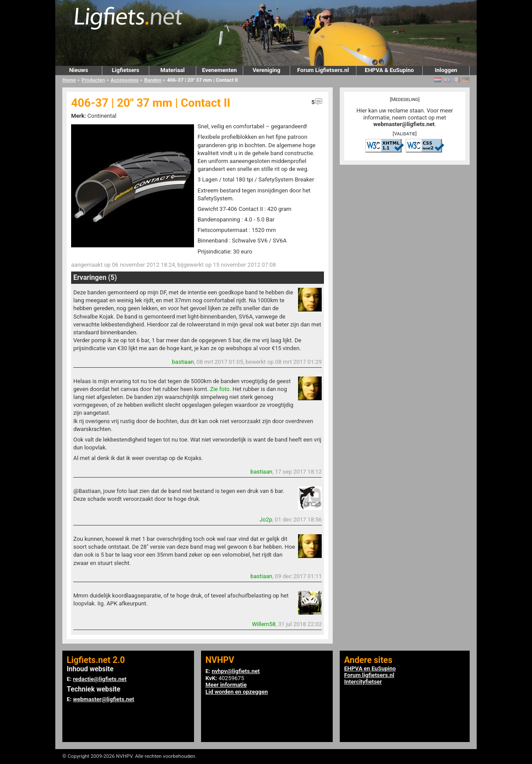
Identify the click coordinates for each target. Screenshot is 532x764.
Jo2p (266, 520)
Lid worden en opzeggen (237, 692)
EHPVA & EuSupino (389, 70)
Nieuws (78, 70)
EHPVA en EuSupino (370, 668)
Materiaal (172, 70)
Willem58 (264, 624)
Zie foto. (220, 389)
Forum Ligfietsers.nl (323, 70)
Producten (93, 80)
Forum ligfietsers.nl (369, 675)
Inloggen (446, 70)
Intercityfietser (363, 682)
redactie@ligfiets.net (100, 679)
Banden (153, 80)
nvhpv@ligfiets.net (235, 671)
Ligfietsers (126, 70)
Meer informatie (226, 685)
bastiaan (183, 362)
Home (69, 80)
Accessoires (125, 80)
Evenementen (219, 70)
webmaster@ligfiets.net (404, 124)
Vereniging (266, 70)
